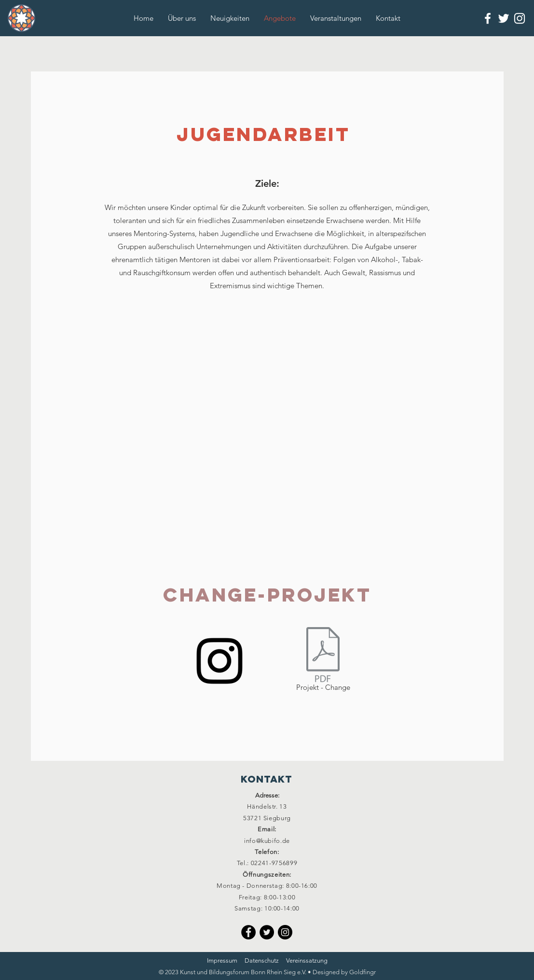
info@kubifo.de (267, 841)
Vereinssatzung (307, 960)
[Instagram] (219, 661)
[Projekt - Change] (323, 661)
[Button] (21, 18)
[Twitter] (267, 932)
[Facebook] (248, 932)
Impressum (222, 960)
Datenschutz (262, 960)
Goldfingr (363, 972)
